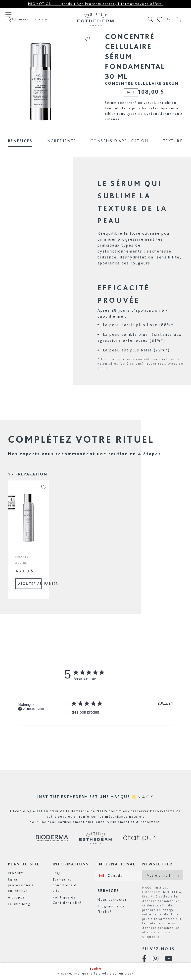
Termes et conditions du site (66, 885)
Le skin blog (19, 904)
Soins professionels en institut (21, 885)
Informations (71, 864)
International (117, 864)
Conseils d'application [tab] (119, 141)
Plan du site (24, 864)
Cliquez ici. (152, 937)
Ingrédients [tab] (61, 141)
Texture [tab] (173, 141)
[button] (41, 492)
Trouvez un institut (29, 19)
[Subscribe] (178, 875)
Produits (16, 873)
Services (108, 891)
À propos (16, 897)
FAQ (56, 873)
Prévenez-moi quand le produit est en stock (96, 974)
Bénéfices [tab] (20, 141)
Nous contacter (112, 899)
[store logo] (95, 19)
